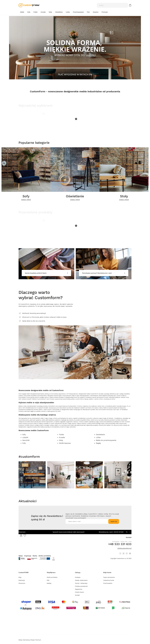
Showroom (22, 534)
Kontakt (77, 597)
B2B (48, 583)
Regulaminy (79, 591)
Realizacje (22, 583)
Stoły (124, 197)
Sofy (26, 197)
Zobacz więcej (26, 201)
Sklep (21, 558)
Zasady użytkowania (81, 583)
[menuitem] (22, 12)
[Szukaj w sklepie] (111, 5)
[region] (75, 48)
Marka (35, 558)
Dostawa (78, 580)
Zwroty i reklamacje (81, 585)
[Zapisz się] (114, 524)
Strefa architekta (45, 558)
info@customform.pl (124, 551)
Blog (20, 580)
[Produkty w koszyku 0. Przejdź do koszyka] (130, 5)
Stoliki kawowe (65, 445)
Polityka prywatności (81, 588)
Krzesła (62, 440)
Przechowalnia (108, 585)
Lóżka (98, 440)
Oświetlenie (75, 197)
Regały (98, 445)
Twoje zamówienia (109, 580)
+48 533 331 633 (118, 534)
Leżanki (25, 440)
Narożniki (26, 443)
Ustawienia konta (109, 583)
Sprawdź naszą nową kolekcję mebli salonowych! (69, 534)
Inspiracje (28, 558)
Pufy (24, 445)
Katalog (49, 585)
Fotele (61, 437)
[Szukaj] (126, 5)
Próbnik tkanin (79, 594)
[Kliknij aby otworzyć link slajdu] (75, 48)
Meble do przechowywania (106, 443)
